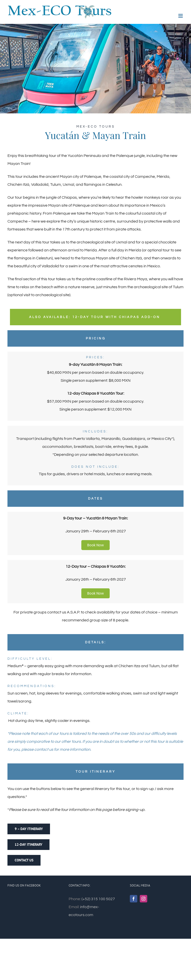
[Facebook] (134, 899)
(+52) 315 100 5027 (98, 899)
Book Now (95, 545)
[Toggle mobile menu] (181, 16)
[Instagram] (143, 899)
